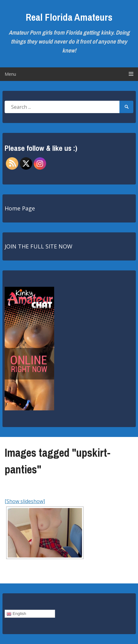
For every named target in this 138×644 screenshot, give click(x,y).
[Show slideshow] (25, 501)
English (16, 614)
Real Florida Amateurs (69, 17)
